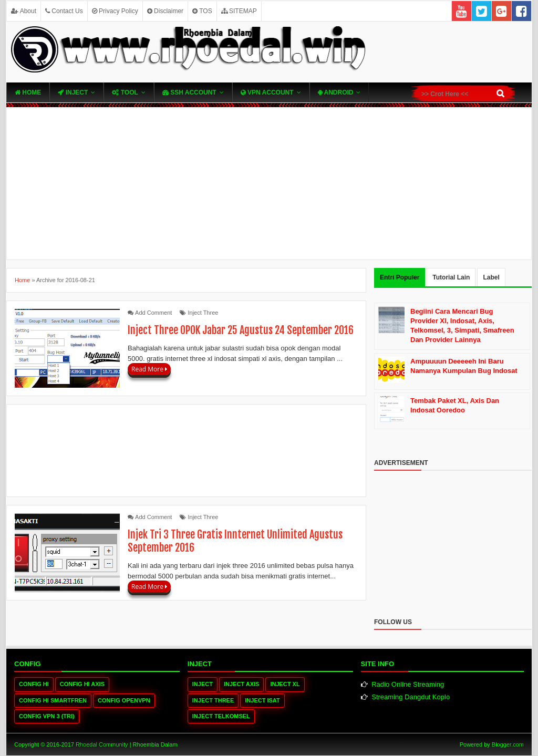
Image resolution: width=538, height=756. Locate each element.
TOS (202, 11)
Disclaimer (165, 11)
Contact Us (64, 11)
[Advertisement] (269, 183)
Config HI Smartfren (53, 700)
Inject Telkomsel (221, 716)
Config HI (34, 684)
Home (28, 92)
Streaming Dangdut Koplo (411, 697)
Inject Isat (262, 700)
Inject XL (285, 684)
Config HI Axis (82, 684)
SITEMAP (239, 11)
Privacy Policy (115, 11)
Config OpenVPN (124, 700)
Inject (73, 92)
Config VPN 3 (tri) (47, 716)
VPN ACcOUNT (267, 92)
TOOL (125, 92)
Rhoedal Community (102, 744)
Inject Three (203, 313)
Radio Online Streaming (408, 684)
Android (336, 92)
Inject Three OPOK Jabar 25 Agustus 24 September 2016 (241, 330)
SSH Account (189, 92)
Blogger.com (508, 744)
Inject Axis (241, 684)
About (24, 11)
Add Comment (153, 313)
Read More (149, 369)
